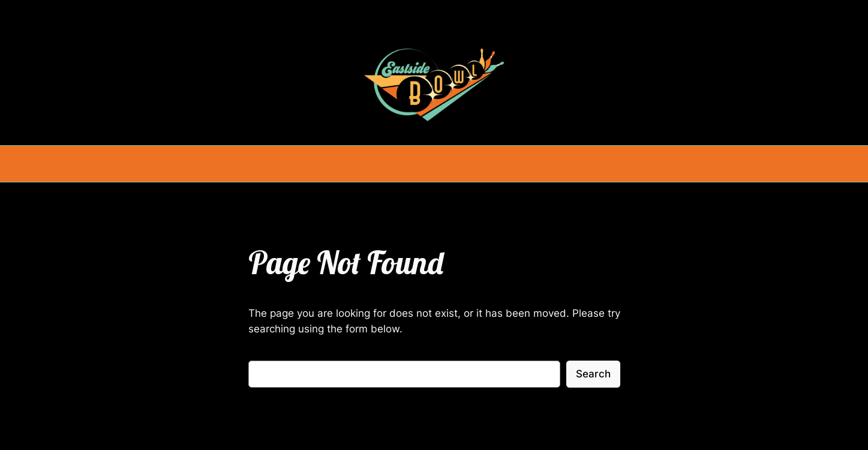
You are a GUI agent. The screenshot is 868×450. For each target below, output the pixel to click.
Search (593, 374)
